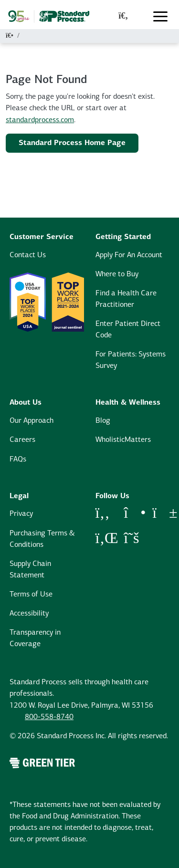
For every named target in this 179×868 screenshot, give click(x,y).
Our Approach (32, 421)
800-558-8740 (49, 717)
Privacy (21, 514)
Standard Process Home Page (72, 143)
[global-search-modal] (123, 16)
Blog (103, 421)
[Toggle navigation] (160, 16)
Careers (22, 440)
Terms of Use (31, 595)
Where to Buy (117, 274)
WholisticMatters (123, 440)
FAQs (18, 460)
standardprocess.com (40, 120)
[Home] (10, 36)
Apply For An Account (129, 255)
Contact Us (28, 255)
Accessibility (29, 614)
